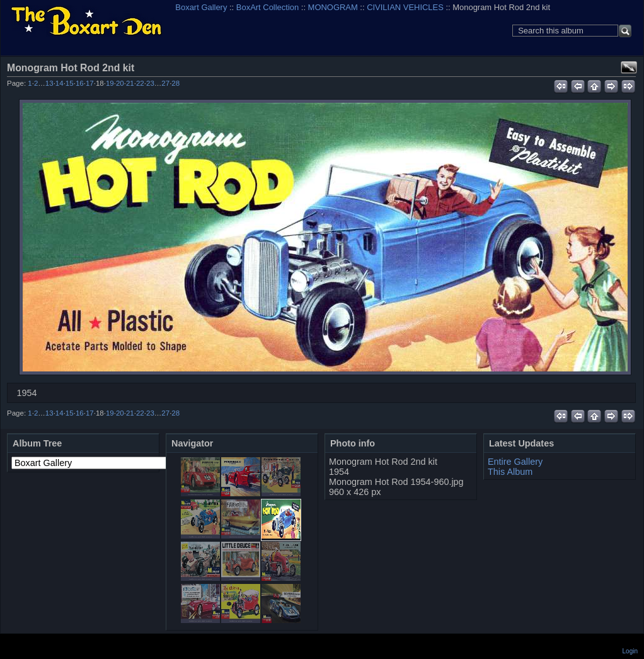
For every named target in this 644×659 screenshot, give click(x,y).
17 (90, 83)
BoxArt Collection (267, 7)
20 (120, 83)
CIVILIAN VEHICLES (405, 7)
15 (70, 83)
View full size (629, 67)
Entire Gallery (515, 462)
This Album (510, 472)
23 (150, 83)
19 (110, 83)
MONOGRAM (333, 7)
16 (80, 83)
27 (165, 83)
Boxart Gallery (201, 7)
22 (140, 83)
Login (630, 651)
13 (49, 83)
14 (60, 83)
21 (130, 83)
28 (175, 83)
